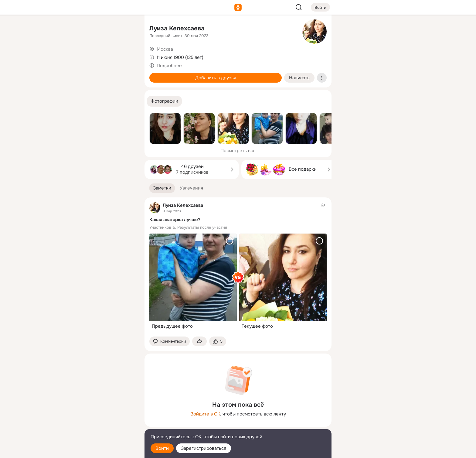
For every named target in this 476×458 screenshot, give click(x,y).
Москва (165, 49)
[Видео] (126, 56)
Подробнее (169, 66)
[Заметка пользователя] (238, 267)
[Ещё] (100, 411)
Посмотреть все (238, 151)
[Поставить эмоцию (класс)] (218, 342)
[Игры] (126, 83)
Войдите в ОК (205, 414)
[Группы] (126, 29)
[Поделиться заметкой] (199, 342)
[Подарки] (73, 83)
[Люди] (100, 56)
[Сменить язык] (100, 424)
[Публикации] (73, 56)
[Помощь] (73, 109)
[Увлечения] (100, 29)
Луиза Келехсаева (177, 28)
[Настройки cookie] (100, 450)
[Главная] (73, 29)
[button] (164, 101)
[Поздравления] (100, 83)
